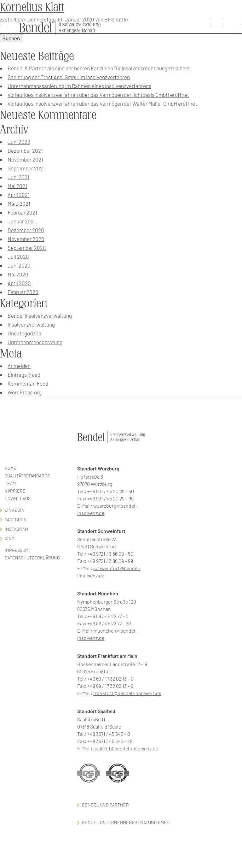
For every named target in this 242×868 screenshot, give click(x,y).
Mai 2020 (18, 274)
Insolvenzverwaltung (31, 324)
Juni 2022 (19, 142)
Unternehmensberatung (35, 342)
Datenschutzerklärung (32, 558)
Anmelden (19, 366)
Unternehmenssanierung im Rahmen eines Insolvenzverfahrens (79, 86)
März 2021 (19, 204)
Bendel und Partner (105, 805)
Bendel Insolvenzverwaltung (40, 316)
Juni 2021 (18, 177)
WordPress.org (25, 392)
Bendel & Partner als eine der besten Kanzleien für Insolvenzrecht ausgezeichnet (99, 68)
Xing (10, 538)
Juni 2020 (19, 265)
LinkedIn (15, 510)
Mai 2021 (17, 186)
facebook (16, 520)
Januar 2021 (22, 221)
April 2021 (19, 195)
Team (10, 483)
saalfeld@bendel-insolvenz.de (126, 748)
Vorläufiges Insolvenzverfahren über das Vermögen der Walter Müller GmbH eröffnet (102, 103)
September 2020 (27, 248)
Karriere (15, 491)
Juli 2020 (18, 257)
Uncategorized (24, 333)
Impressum (17, 550)
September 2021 (26, 168)
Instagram (16, 529)
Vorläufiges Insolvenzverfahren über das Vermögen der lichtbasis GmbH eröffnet (98, 95)
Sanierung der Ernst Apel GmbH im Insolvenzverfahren (69, 77)
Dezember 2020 (26, 230)
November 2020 (26, 239)
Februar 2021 (22, 212)
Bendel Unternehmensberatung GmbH (126, 822)
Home (11, 468)
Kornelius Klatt (32, 7)
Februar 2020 (23, 292)
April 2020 (19, 283)
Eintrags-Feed (24, 375)
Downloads (18, 498)
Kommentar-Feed (28, 383)
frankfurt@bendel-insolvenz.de (127, 693)
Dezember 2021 (25, 151)
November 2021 (25, 159)
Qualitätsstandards (27, 476)
